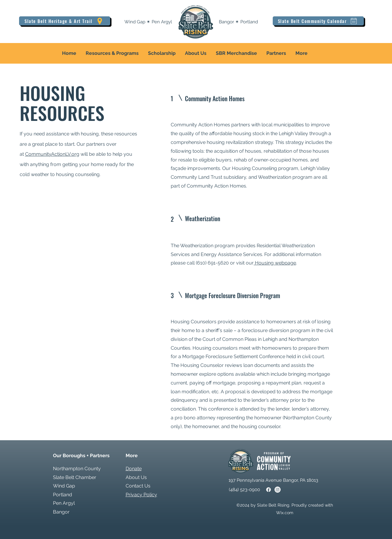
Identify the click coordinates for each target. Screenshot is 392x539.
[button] (112, 53)
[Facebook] (268, 490)
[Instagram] (278, 490)
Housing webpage (275, 263)
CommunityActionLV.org (52, 154)
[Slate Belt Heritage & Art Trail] (65, 21)
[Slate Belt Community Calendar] (318, 21)
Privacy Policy (141, 495)
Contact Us (138, 486)
